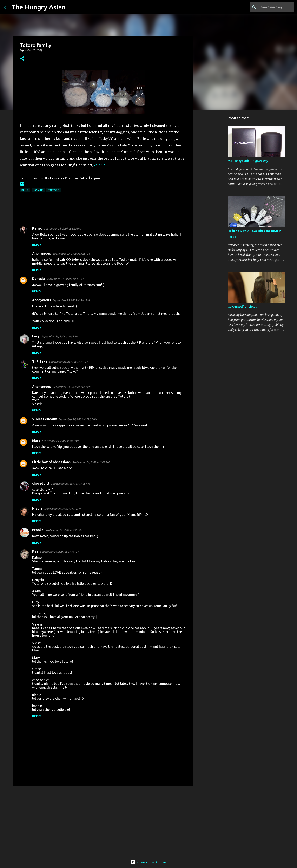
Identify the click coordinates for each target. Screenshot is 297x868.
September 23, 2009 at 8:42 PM (65, 279)
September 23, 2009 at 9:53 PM (60, 336)
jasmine (38, 190)
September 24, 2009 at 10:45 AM (70, 484)
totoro (54, 190)
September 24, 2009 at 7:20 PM (64, 530)
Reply (37, 245)
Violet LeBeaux (45, 419)
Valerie (100, 165)
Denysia (38, 279)
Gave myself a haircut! (243, 307)
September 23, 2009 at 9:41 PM (71, 300)
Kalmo (37, 228)
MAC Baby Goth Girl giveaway (248, 161)
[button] (22, 59)
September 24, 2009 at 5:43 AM (91, 462)
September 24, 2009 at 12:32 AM (78, 419)
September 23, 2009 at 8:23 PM (62, 228)
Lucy (36, 336)
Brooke (38, 530)
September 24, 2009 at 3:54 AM (60, 441)
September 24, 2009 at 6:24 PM (63, 509)
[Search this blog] (272, 7)
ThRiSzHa (40, 361)
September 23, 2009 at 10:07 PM (68, 362)
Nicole (37, 508)
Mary (36, 440)
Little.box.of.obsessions (51, 462)
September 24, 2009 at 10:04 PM (59, 552)
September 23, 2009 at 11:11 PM (72, 387)
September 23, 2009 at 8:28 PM (71, 254)
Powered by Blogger (148, 862)
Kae (35, 551)
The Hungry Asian (39, 7)
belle (25, 190)
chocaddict (41, 483)
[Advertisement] (103, 821)
